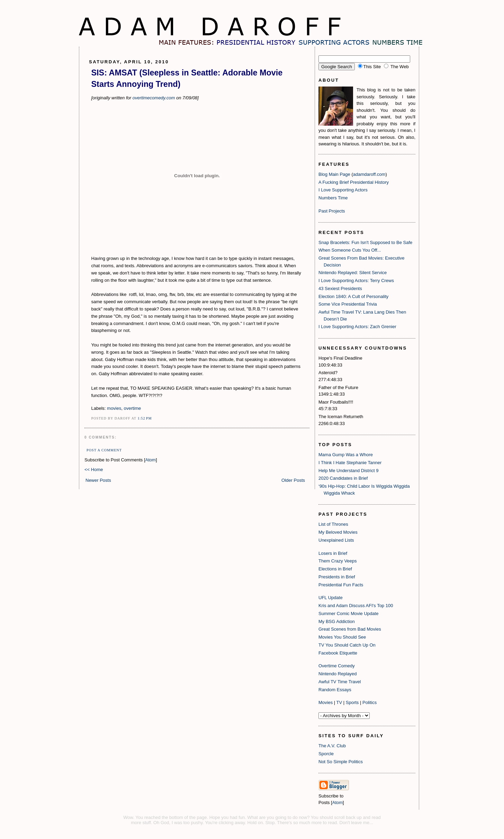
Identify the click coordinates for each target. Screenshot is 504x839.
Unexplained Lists (336, 540)
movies (114, 408)
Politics (370, 702)
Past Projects (332, 211)
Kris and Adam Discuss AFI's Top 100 (356, 606)
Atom (151, 460)
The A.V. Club (332, 746)
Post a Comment (104, 450)
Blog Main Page (334, 174)
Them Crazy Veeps (338, 561)
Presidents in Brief (337, 577)
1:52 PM (145, 418)
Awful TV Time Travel (340, 682)
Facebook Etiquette (338, 653)
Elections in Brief (335, 569)
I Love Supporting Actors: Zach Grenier (357, 327)
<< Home (94, 470)
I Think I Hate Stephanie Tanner (350, 463)
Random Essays (335, 690)
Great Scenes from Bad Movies (350, 629)
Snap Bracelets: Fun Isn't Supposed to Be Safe (365, 242)
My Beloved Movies (338, 532)
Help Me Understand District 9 (348, 471)
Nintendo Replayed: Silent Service (353, 273)
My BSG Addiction (337, 621)
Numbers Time (333, 198)
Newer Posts (98, 480)
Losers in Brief (333, 553)
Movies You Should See (342, 637)
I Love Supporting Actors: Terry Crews (356, 281)
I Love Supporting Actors (343, 190)
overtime (132, 408)
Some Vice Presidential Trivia (348, 304)
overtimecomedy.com (153, 98)
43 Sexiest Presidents (340, 288)
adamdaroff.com (369, 174)
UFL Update (331, 598)
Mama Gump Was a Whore (346, 455)
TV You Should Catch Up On (347, 645)
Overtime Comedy (337, 666)
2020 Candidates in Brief (343, 478)
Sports (352, 702)
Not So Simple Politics (341, 762)
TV (339, 702)
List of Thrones (333, 524)
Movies (326, 702)
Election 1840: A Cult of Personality (353, 296)
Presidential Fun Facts (341, 585)
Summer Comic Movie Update (348, 614)
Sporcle (326, 754)
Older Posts (293, 480)
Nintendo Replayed (338, 674)
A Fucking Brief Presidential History (354, 182)
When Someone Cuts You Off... (350, 250)
